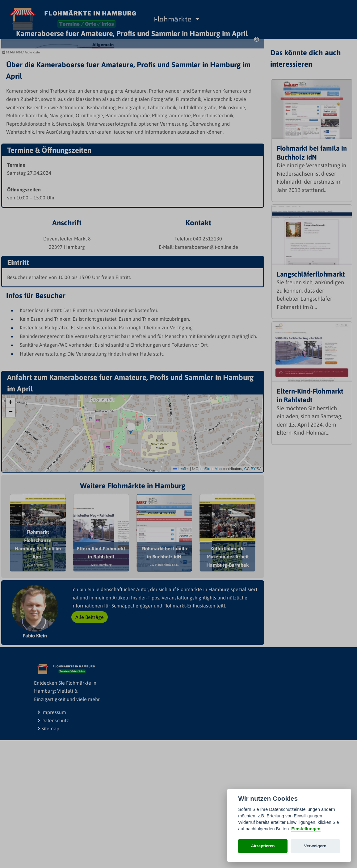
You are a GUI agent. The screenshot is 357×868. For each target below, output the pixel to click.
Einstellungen (306, 829)
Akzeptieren (263, 846)
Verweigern (315, 846)
